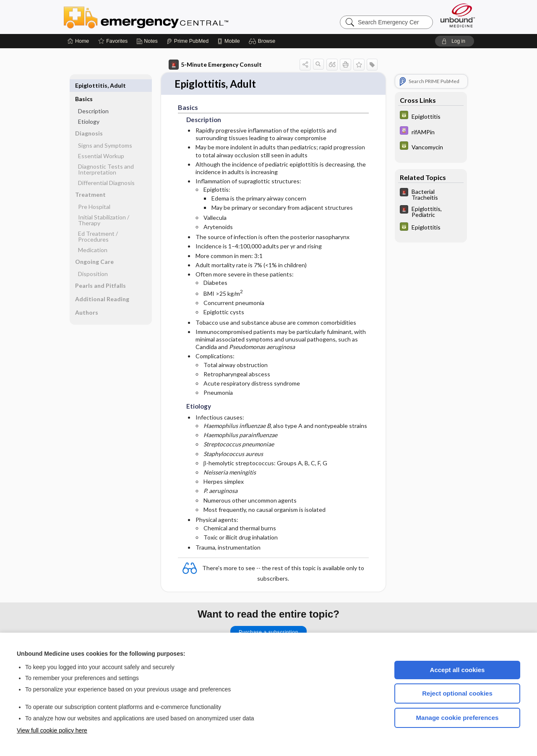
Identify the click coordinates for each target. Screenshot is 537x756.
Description (93, 98)
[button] (263, 41)
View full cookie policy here (52, 730)
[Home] (78, 41)
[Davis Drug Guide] (431, 132)
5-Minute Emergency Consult (215, 65)
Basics (84, 85)
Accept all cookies (457, 670)
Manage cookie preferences (457, 718)
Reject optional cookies (457, 693)
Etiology (89, 108)
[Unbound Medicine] (458, 15)
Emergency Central (168, 17)
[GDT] (431, 116)
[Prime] (188, 41)
